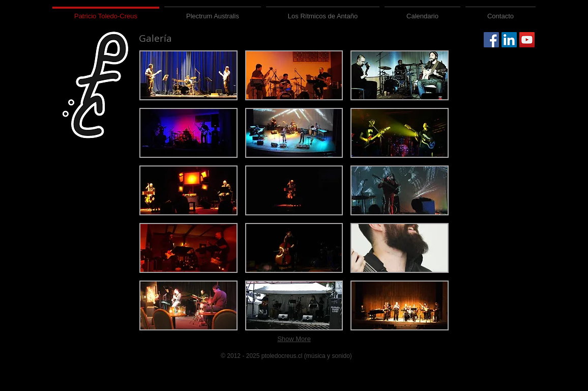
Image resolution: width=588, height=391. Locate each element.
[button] (188, 75)
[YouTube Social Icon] (527, 40)
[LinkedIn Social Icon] (509, 40)
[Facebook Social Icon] (491, 40)
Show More (294, 339)
